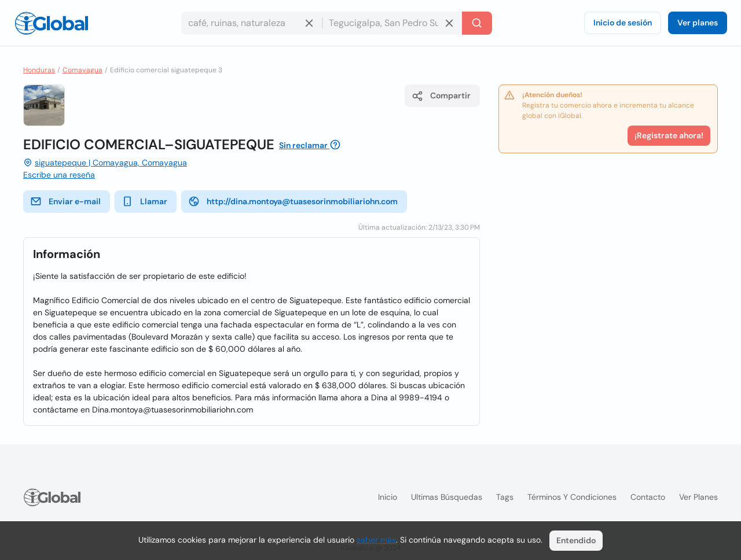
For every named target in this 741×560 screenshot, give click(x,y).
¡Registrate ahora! (669, 135)
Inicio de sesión (623, 23)
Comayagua (82, 70)
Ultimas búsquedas (447, 497)
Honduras (39, 70)
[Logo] (52, 23)
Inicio (388, 497)
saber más (376, 540)
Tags (505, 497)
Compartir (441, 96)
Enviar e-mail (65, 201)
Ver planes (698, 23)
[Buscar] (477, 23)
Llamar (144, 201)
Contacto (648, 497)
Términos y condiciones (572, 497)
